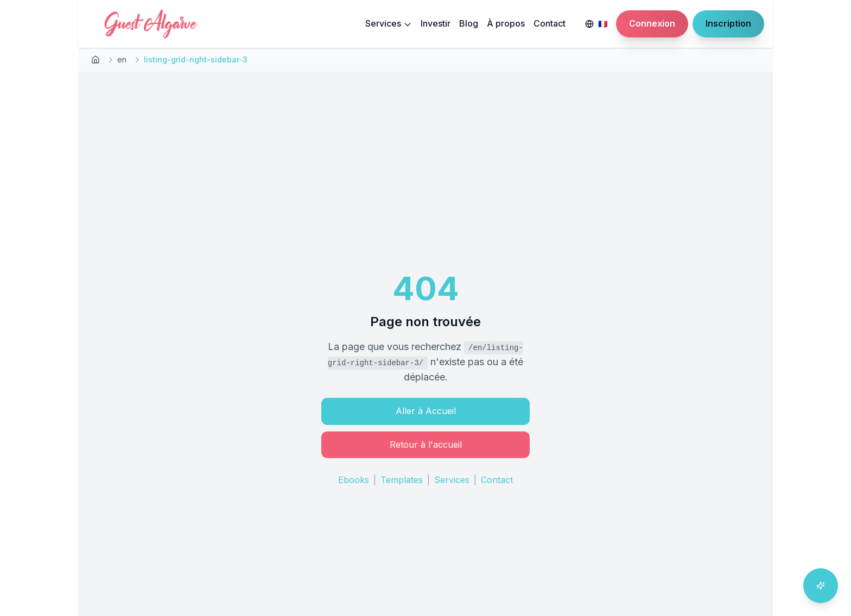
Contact (550, 23)
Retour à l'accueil (426, 444)
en (122, 59)
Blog (469, 23)
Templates (402, 480)
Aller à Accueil (426, 411)
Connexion (652, 23)
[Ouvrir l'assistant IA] (821, 586)
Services (389, 23)
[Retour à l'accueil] (96, 60)
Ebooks (354, 480)
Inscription (728, 23)
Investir (436, 23)
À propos (506, 23)
